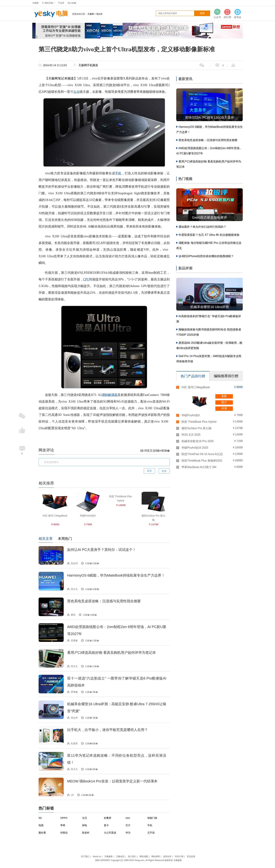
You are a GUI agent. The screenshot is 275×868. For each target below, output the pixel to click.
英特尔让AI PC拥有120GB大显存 (210, 118)
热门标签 (46, 808)
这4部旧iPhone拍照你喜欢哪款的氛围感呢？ (206, 256)
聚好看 (42, 833)
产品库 (61, 3)
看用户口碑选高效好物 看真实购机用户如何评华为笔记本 (112, 653)
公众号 (217, 14)
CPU (86, 279)
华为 (128, 833)
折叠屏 (108, 818)
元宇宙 (151, 833)
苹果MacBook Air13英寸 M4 (199, 467)
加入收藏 (72, 3)
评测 (224, 408)
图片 (224, 402)
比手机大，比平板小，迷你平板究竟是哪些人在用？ (108, 730)
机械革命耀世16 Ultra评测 (209, 307)
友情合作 (167, 856)
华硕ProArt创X (191, 415)
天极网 (35, 3)
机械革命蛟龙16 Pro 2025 (198, 441)
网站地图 (144, 856)
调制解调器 (110, 395)
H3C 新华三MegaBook (196, 387)
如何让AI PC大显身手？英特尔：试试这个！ (102, 550)
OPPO (64, 818)
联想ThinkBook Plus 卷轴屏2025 (202, 461)
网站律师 (156, 856)
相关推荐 (46, 483)
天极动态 (120, 856)
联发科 (86, 833)
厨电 (85, 825)
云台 (76, 92)
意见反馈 (191, 856)
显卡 (106, 825)
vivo (128, 818)
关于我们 (85, 856)
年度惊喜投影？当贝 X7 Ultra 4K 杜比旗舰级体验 (209, 235)
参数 (224, 396)
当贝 (85, 818)
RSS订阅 (179, 856)
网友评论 (46, 450)
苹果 (63, 825)
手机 (118, 173)
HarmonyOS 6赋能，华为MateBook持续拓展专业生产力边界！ (116, 575)
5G (40, 818)
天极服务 (109, 856)
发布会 (238, 14)
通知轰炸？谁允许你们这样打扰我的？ (202, 227)
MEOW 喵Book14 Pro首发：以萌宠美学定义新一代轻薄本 (112, 781)
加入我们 (132, 856)
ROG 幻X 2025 (191, 435)
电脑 (50, 14)
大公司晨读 (110, 833)
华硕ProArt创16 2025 (195, 448)
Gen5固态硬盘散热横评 (209, 217)
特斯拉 (64, 833)
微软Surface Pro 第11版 (197, 428)
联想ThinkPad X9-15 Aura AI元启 (202, 454)
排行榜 (227, 14)
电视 (41, 825)
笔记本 (99, 14)
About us (97, 856)
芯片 (128, 825)
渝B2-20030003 (102, 860)
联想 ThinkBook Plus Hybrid (199, 422)
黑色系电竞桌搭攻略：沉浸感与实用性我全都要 (104, 601)
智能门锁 (152, 818)
